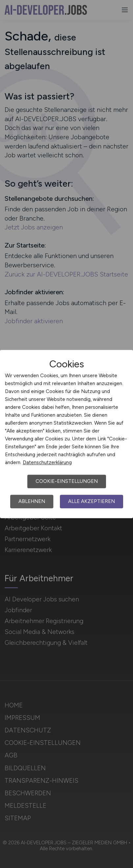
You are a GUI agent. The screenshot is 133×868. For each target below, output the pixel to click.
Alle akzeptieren (92, 501)
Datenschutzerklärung (47, 462)
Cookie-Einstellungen (67, 481)
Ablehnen (32, 501)
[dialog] (66, 434)
